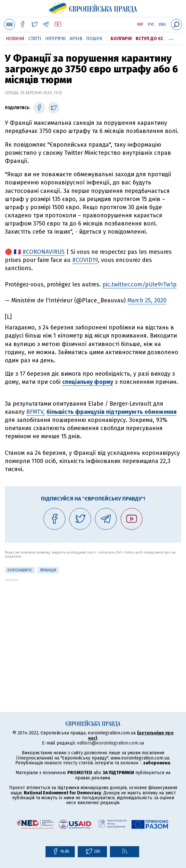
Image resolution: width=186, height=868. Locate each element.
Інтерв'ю (55, 39)
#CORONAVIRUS (44, 252)
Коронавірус (20, 570)
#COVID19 (85, 260)
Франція (48, 570)
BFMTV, (36, 412)
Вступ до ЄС (149, 39)
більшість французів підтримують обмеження (112, 412)
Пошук (94, 39)
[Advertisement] (93, 627)
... (171, 37)
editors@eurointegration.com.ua (111, 743)
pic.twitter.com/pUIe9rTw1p (139, 284)
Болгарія (121, 39)
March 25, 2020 (147, 300)
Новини (15, 39)
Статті (35, 39)
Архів (76, 39)
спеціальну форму (88, 382)
